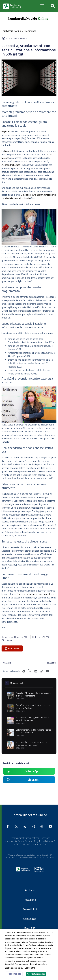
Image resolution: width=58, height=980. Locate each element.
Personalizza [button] (14, 974)
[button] (52, 6)
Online (43, 18)
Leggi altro (30, 968)
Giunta (8, 151)
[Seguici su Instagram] (34, 826)
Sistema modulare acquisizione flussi (35, 594)
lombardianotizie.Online (30, 815)
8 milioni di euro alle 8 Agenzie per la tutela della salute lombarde (29, 197)
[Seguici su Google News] (43, 826)
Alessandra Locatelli (12, 165)
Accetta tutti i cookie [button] (36, 974)
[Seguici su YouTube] (51, 826)
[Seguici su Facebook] (9, 826)
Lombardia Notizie (23, 18)
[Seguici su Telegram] (26, 826)
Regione (5, 131)
